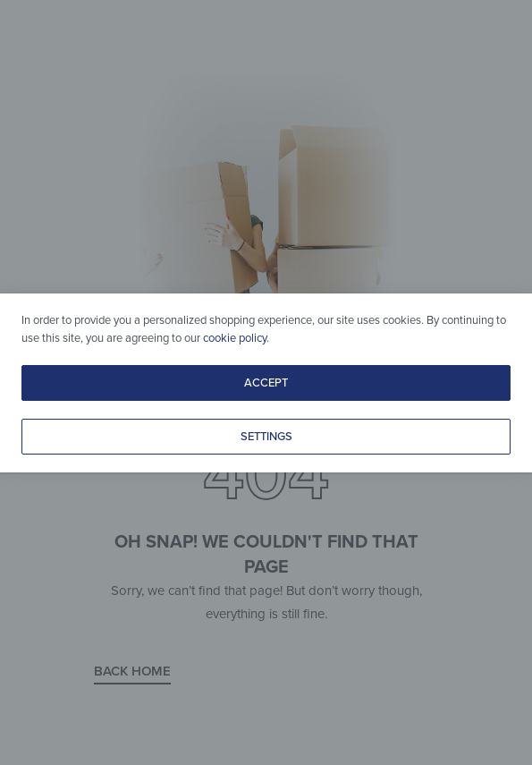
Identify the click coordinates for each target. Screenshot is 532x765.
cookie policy (235, 338)
